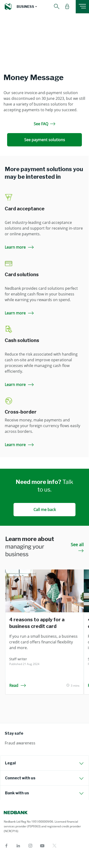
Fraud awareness (20, 743)
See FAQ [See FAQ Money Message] (45, 124)
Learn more (20, 247)
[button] (27, 7)
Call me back (45, 510)
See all (77, 547)
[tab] (44, 763)
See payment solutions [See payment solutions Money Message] (45, 140)
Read (18, 685)
